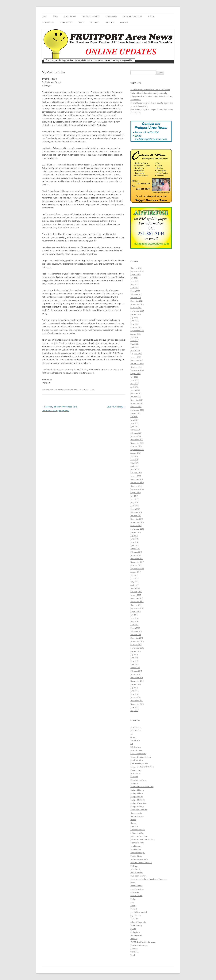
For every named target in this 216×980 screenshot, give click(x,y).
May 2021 (134, 423)
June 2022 (134, 380)
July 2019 (134, 496)
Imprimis (134, 826)
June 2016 (134, 618)
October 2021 (136, 407)
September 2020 (137, 450)
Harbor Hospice (137, 816)
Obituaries (95, 22)
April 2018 (134, 545)
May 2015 (134, 661)
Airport (133, 737)
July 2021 (134, 417)
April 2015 (134, 664)
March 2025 (135, 291)
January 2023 (136, 357)
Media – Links (136, 856)
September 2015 (137, 648)
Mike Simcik (135, 869)
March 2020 (135, 469)
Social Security (136, 925)
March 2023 (135, 350)
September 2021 (137, 410)
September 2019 (137, 489)
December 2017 (137, 559)
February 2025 (136, 294)
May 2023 (134, 344)
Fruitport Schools (138, 800)
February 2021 (136, 433)
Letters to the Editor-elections (143, 839)
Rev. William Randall (139, 912)
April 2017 (134, 585)
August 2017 (135, 572)
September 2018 (137, 529)
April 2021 (134, 426)
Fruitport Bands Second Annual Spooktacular (149, 93)
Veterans (134, 948)
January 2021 (136, 436)
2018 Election (136, 730)
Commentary (111, 16)
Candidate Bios (137, 760)
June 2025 (134, 281)
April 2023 (134, 347)
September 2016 (137, 608)
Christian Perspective (133, 16)
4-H (132, 734)
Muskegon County (138, 876)
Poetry (133, 906)
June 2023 (134, 341)
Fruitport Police (137, 796)
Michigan (134, 866)
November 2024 (137, 304)
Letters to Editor (137, 833)
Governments (70, 16)
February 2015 (136, 671)
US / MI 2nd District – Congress (143, 942)
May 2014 (134, 694)
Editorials (134, 777)
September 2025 (137, 271)
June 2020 (134, 460)
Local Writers (66, 22)
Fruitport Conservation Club (142, 787)
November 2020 (137, 443)
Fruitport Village (137, 806)
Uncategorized (136, 935)
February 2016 (136, 631)
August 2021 (135, 413)
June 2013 (134, 707)
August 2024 (135, 314)
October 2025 (136, 268)
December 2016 (137, 598)
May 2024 (134, 324)
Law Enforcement (138, 830)
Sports (133, 929)
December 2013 (137, 701)
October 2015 (136, 645)
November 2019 (137, 483)
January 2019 (136, 516)
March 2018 (135, 549)
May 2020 (134, 463)
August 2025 (135, 274)
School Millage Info (138, 922)
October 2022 (136, 367)
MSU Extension (137, 872)
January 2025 (136, 298)
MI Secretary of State (139, 859)
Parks (133, 899)
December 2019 (137, 479)
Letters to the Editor (70, 389)
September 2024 (137, 311)
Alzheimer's (135, 740)
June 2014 (134, 691)
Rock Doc (134, 919)
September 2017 (137, 569)
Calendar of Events (91, 16)
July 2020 (134, 456)
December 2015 (137, 638)
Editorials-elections (138, 780)
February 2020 (136, 473)
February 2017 (136, 592)
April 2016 (134, 625)
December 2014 (137, 678)
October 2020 (136, 446)
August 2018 (135, 532)
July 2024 (134, 317)
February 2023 (136, 354)
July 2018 (134, 535)
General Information (139, 810)
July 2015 (134, 654)
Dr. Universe (135, 773)
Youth (81, 22)
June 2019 (134, 499)
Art (132, 744)
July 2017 (134, 575)
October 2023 (136, 327)
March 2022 (135, 390)
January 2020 (136, 476)
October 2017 (136, 565)
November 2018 (137, 522)
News (55, 16)
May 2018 (134, 542)
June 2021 (134, 420)
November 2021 (137, 403)
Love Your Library (116, 407)
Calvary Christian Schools (141, 757)
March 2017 (135, 588)
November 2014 (137, 681)
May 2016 (134, 621)
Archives (124, 22)
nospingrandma (137, 889)
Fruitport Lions (137, 793)
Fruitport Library (137, 790)
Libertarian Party (137, 843)
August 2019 (135, 493)
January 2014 (136, 697)
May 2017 (134, 582)
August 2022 (135, 374)
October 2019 (136, 486)
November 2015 (137, 641)
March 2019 (135, 509)
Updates (134, 939)
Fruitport (134, 783)
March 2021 (135, 430)
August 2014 (135, 684)
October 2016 (136, 605)
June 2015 (134, 658)
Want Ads (110, 22)
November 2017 (137, 562)
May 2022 (134, 384)
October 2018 (136, 526)
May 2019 (134, 502)
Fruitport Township (138, 803)
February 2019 (136, 512)
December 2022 (137, 360)
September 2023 (137, 331)
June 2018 (134, 539)
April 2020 (134, 466)
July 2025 (134, 278)
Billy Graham (136, 747)
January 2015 (136, 674)
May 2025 (134, 284)
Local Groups (48, 22)
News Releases (136, 886)
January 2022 (136, 397)
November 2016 (137, 602)
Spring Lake (135, 932)
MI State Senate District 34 (141, 863)
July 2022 (134, 377)
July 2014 (134, 687)
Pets (132, 902)
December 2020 (137, 440)
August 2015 (135, 651)
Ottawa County (137, 896)
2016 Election (136, 727)
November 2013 (137, 704)
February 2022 (136, 393)
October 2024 (136, 308)
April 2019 (134, 506)
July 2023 (134, 337)
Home (44, 16)
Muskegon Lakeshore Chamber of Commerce (149, 879)
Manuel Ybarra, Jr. (138, 853)
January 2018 (136, 555)
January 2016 (136, 635)
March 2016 (135, 628)
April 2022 (134, 387)
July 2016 (134, 615)
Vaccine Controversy (139, 945)
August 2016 (135, 611)
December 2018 (137, 519)
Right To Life (135, 915)
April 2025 (134, 288)
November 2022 (137, 364)
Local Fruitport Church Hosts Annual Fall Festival (150, 90)
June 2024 (134, 321)
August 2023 (135, 334)
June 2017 (134, 578)
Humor (133, 823)
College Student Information (142, 767)
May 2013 (134, 711)
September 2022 (137, 370)
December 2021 (137, 400)
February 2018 (136, 552)
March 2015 (135, 668)
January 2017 (136, 595)
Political (134, 909)
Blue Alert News (137, 750)
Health (151, 16)
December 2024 (137, 301)
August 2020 (135, 453)
